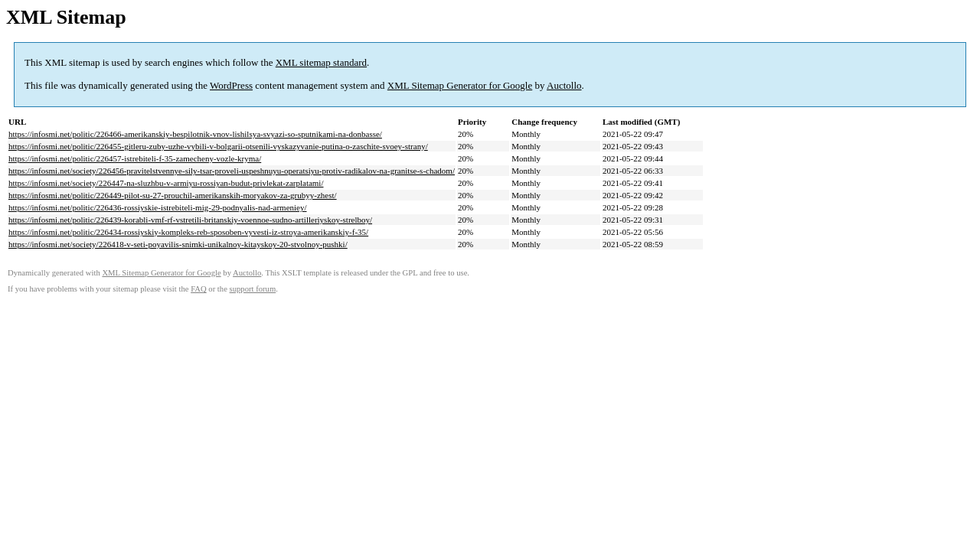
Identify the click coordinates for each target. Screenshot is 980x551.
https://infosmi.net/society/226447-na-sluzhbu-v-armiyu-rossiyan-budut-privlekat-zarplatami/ (166, 183)
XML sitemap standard (321, 62)
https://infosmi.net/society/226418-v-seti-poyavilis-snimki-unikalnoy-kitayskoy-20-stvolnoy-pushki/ (178, 244)
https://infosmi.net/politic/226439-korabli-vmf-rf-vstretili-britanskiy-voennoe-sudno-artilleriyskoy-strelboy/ (190, 220)
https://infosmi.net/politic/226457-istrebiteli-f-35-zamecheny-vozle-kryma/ (135, 158)
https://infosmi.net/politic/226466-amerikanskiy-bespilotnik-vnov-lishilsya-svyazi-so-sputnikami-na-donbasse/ (195, 134)
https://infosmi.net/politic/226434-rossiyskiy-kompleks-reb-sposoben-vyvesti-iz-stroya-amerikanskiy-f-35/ (188, 232)
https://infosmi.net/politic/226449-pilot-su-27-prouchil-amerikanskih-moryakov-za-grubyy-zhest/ (173, 195)
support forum (253, 289)
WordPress (231, 85)
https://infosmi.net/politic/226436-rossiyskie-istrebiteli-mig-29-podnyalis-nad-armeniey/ (158, 207)
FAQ (199, 289)
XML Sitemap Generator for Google (460, 85)
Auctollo (564, 85)
